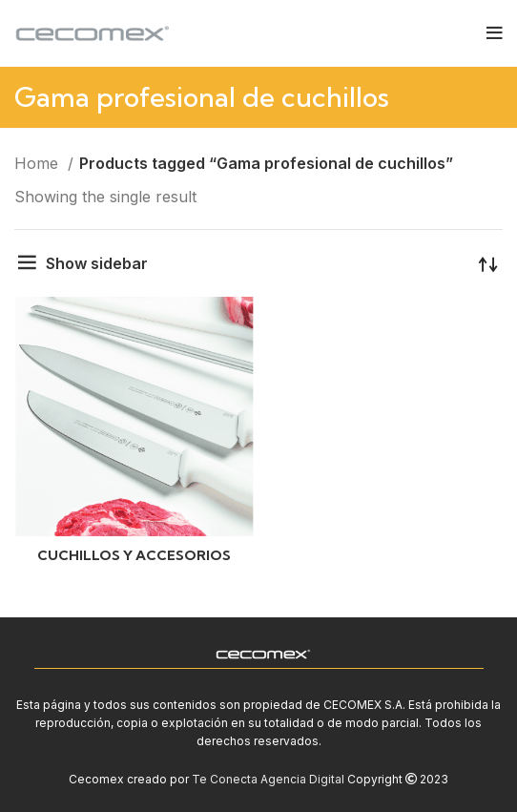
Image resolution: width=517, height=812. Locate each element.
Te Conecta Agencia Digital (268, 779)
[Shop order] (488, 263)
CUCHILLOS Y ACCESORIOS (134, 555)
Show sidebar (97, 263)
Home (39, 163)
